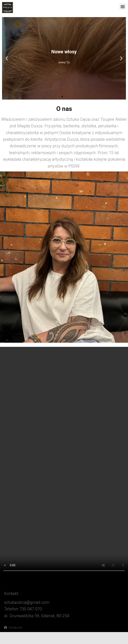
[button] (123, 6)
